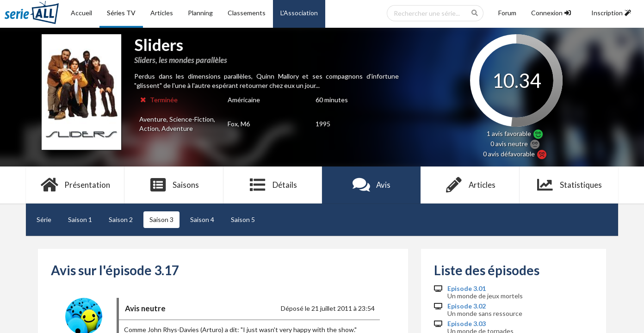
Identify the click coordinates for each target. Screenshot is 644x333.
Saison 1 (80, 219)
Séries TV (121, 13)
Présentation (75, 185)
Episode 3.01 (467, 289)
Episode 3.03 (467, 324)
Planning (200, 13)
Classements (247, 13)
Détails (273, 185)
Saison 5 (243, 219)
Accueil (81, 13)
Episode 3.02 (467, 306)
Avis (371, 185)
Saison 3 (161, 219)
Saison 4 (202, 219)
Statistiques (569, 185)
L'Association (299, 13)
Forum (507, 13)
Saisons (174, 185)
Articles (162, 13)
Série (44, 219)
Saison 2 (121, 219)
